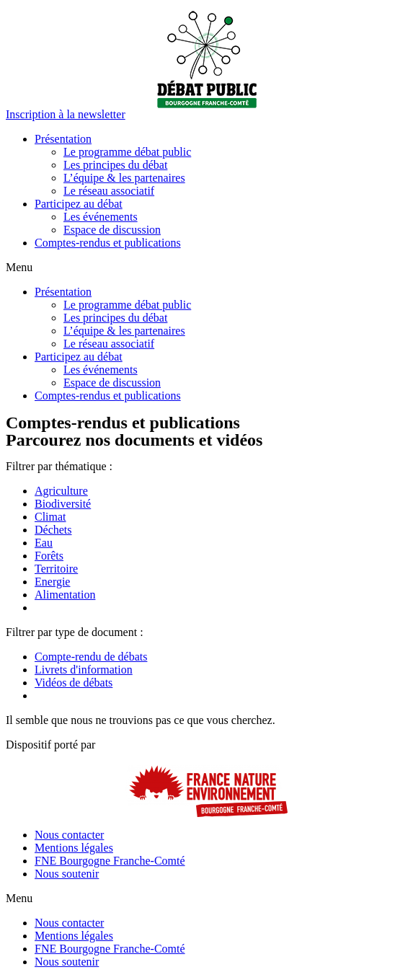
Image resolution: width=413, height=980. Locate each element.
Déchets (53, 530)
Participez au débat (79, 204)
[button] (66, 114)
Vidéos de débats (74, 683)
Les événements (101, 217)
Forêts (49, 556)
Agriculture (61, 491)
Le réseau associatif (109, 191)
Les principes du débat (115, 165)
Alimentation (65, 595)
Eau (44, 543)
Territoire (56, 569)
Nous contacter (69, 835)
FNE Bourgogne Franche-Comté (110, 861)
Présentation (63, 139)
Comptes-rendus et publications (108, 243)
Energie (52, 582)
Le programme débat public (127, 152)
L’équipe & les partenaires (124, 178)
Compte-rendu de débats (91, 657)
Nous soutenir (67, 874)
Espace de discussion (112, 230)
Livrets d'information (84, 670)
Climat (50, 517)
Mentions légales (74, 848)
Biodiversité (63, 504)
